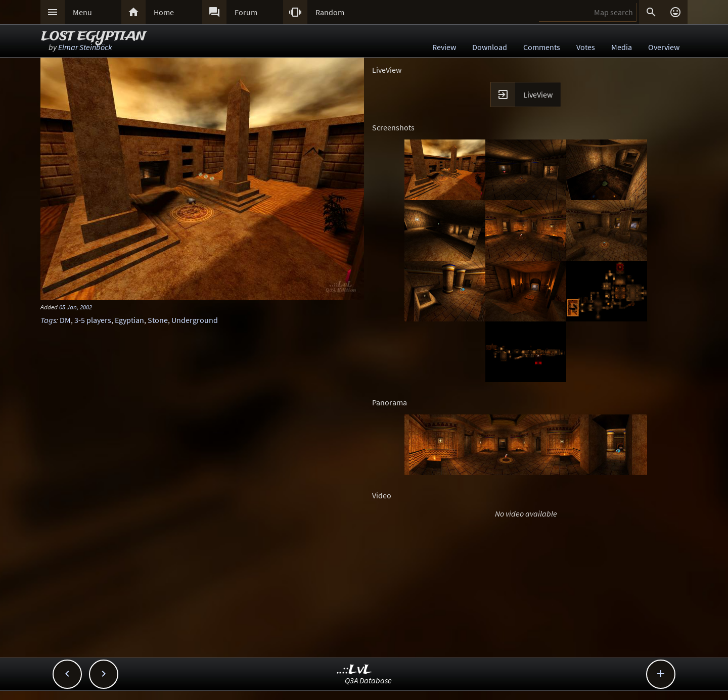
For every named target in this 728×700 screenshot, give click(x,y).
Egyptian (129, 320)
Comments (542, 47)
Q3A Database (368, 680)
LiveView (538, 95)
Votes (586, 47)
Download (490, 47)
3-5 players (93, 320)
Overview (664, 47)
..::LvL (355, 670)
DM (65, 320)
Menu (82, 12)
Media (622, 47)
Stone (158, 320)
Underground (195, 320)
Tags (48, 320)
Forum (246, 12)
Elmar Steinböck (85, 47)
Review (444, 47)
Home (164, 12)
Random (330, 12)
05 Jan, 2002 (76, 307)
